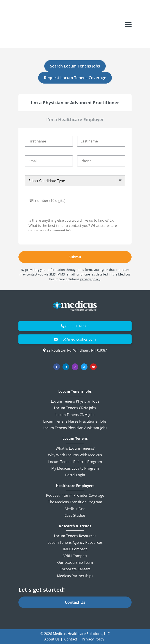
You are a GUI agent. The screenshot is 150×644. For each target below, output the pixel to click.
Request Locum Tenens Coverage (75, 78)
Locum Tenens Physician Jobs (75, 401)
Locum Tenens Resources (75, 536)
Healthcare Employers (75, 486)
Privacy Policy (93, 639)
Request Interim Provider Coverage (75, 495)
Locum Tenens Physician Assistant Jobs (75, 428)
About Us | (53, 639)
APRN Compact (75, 556)
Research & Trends (75, 526)
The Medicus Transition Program (75, 502)
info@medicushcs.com (77, 339)
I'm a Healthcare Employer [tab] (75, 119)
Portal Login (75, 475)
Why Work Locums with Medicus (75, 455)
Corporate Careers (75, 569)
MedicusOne (75, 509)
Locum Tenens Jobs (75, 391)
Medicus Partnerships (75, 576)
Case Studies (75, 515)
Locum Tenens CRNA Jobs (75, 408)
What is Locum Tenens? (75, 448)
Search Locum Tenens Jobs (75, 66)
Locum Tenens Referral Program (75, 462)
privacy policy (90, 279)
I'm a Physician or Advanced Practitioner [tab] (75, 103)
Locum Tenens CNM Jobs (75, 415)
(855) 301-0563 (77, 326)
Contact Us (75, 602)
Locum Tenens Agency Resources (75, 542)
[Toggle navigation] (128, 12)
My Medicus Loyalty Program (75, 468)
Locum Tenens (75, 439)
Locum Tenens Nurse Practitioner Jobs (75, 421)
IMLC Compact (75, 549)
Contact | (72, 639)
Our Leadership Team (75, 562)
